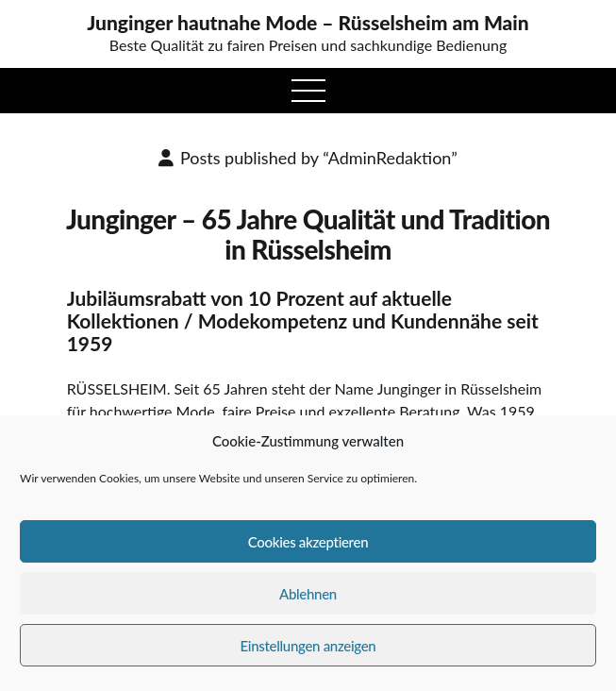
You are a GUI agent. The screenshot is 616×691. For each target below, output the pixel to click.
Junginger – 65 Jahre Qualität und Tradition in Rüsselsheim (308, 234)
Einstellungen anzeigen (308, 646)
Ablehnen (308, 594)
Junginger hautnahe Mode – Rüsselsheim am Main (308, 23)
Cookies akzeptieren (308, 542)
